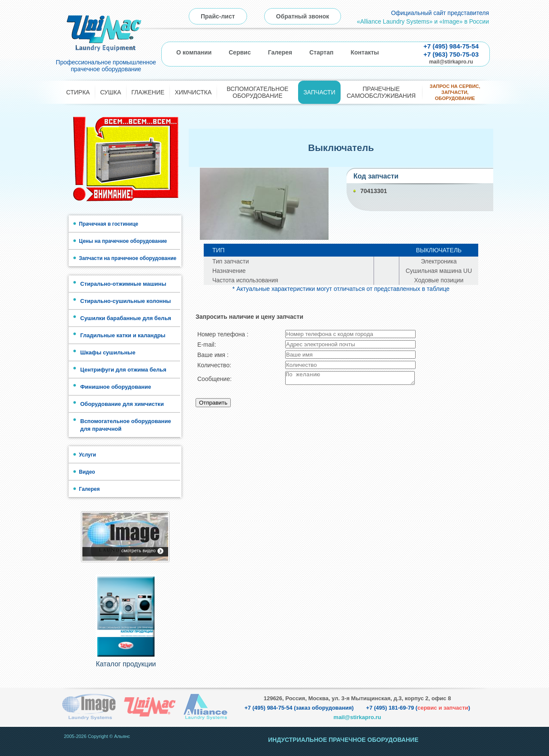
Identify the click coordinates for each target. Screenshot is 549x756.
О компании (194, 52)
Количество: (214, 365)
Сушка (110, 92)
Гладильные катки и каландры (123, 335)
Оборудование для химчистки (122, 404)
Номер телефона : (223, 334)
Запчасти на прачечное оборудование (128, 258)
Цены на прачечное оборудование (123, 241)
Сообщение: (214, 380)
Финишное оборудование (116, 387)
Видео (87, 472)
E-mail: (207, 345)
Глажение (148, 92)
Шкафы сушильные (108, 352)
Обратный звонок (303, 16)
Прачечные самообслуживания (381, 92)
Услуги (87, 455)
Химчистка (193, 92)
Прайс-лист (218, 16)
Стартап (321, 52)
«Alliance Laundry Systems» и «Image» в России (423, 21)
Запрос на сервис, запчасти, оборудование (455, 92)
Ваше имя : (213, 355)
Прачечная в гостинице (109, 224)
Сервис (240, 52)
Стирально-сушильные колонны (125, 301)
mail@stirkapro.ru (451, 62)
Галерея (280, 52)
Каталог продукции (126, 664)
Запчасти (319, 92)
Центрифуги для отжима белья (123, 370)
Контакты (365, 52)
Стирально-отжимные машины (123, 284)
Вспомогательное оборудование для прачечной (126, 425)
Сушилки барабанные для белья (126, 318)
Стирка (78, 92)
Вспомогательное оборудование (257, 92)
